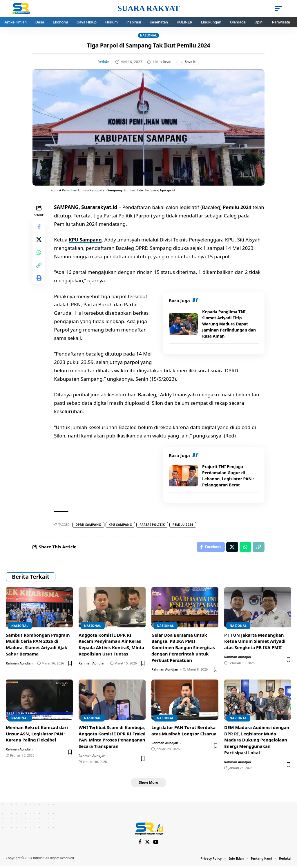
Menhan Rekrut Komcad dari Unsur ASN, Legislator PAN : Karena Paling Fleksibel (37, 735)
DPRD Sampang (89, 525)
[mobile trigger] (280, 8)
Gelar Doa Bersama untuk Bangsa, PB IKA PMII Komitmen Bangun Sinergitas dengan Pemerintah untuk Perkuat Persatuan (183, 649)
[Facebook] (140, 845)
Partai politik (153, 525)
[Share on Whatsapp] (39, 256)
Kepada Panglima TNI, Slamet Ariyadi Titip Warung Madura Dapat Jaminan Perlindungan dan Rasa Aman (229, 324)
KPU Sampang (87, 240)
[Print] (39, 283)
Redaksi (103, 62)
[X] (147, 845)
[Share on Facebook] (39, 228)
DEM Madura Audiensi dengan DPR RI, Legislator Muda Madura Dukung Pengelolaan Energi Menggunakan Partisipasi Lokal (257, 741)
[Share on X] (39, 242)
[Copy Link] (39, 270)
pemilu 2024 (184, 525)
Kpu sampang (121, 525)
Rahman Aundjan (19, 665)
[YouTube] (156, 845)
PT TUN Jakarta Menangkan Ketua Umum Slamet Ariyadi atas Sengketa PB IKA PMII (255, 643)
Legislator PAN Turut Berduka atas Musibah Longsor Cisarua (184, 732)
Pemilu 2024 (239, 208)
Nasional (149, 35)
